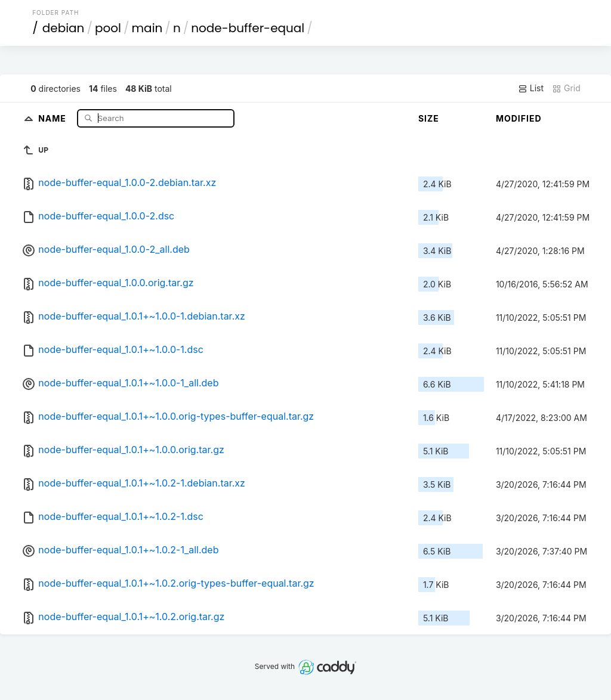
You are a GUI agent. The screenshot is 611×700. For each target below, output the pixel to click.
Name (53, 118)
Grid (566, 88)
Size (429, 118)
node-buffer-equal (248, 28)
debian (64, 28)
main (147, 28)
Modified (519, 118)
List (531, 88)
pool (108, 28)
